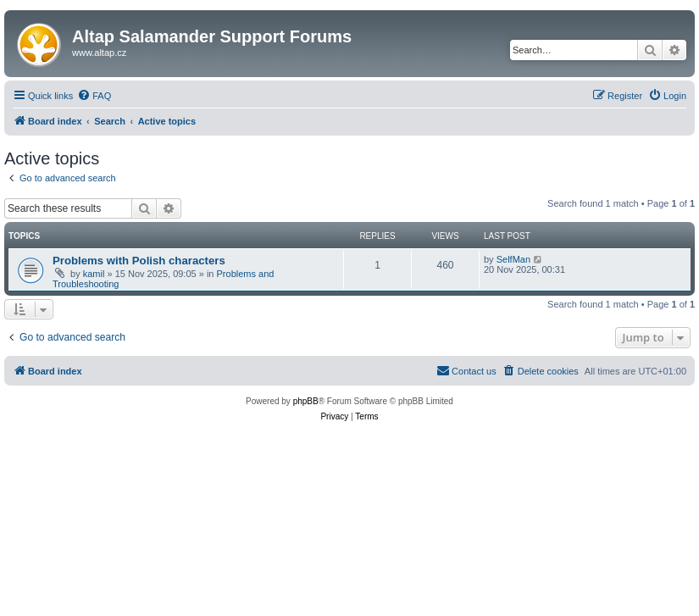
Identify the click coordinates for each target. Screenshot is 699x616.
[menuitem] (94, 96)
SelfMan (513, 259)
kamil (94, 274)
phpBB (306, 401)
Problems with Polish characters (139, 261)
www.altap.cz (99, 53)
